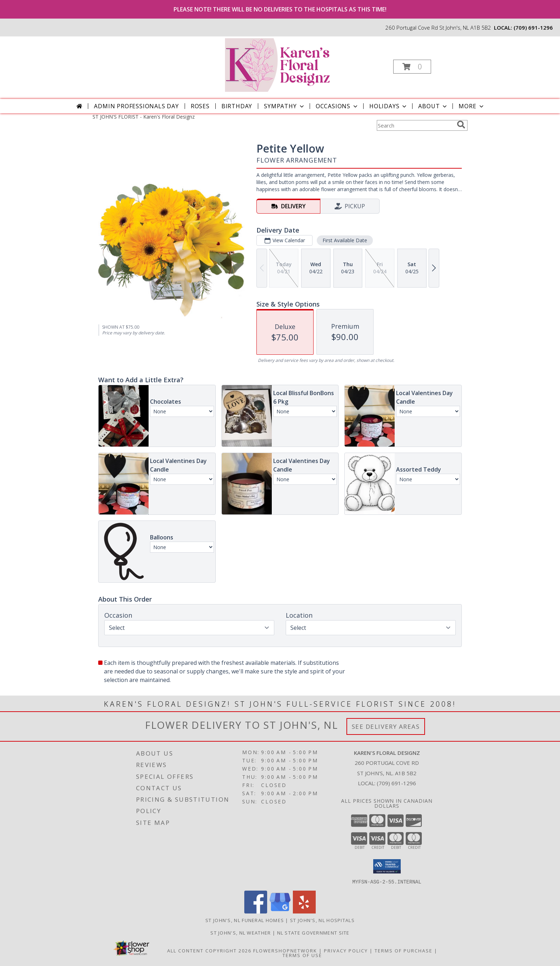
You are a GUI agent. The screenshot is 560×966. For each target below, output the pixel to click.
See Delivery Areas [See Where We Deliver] (386, 726)
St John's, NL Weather (241, 932)
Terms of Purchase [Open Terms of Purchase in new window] (404, 950)
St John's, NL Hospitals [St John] (322, 920)
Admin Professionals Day (136, 106)
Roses (200, 106)
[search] (461, 125)
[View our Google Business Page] (280, 911)
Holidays (389, 106)
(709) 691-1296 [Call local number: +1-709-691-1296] (533, 28)
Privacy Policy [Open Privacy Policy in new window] (346, 950)
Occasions (337, 106)
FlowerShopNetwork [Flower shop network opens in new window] (285, 950)
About (433, 106)
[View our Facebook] (256, 911)
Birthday (237, 106)
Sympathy (284, 106)
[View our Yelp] (304, 911)
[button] (412, 67)
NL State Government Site (313, 932)
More (472, 106)
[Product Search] (415, 125)
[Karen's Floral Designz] (279, 64)
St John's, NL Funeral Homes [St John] (245, 920)
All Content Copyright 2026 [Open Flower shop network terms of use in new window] (209, 950)
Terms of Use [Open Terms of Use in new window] (302, 955)
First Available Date (345, 240)
